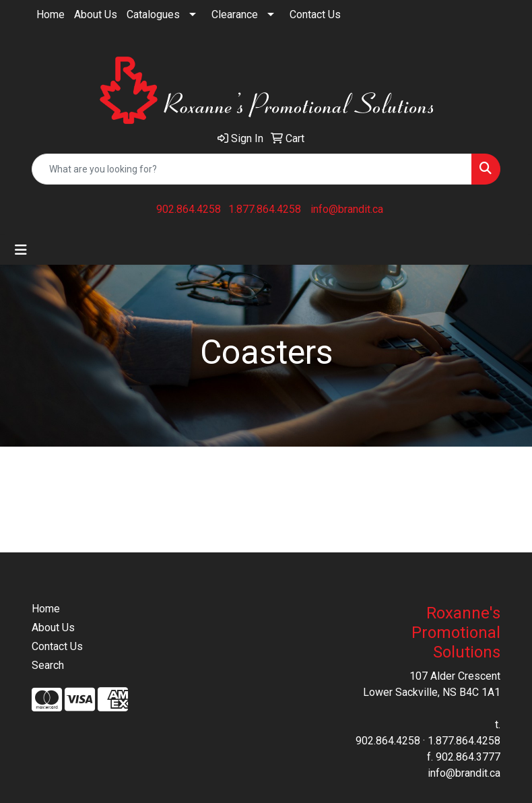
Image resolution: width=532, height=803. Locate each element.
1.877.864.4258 (265, 209)
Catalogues (153, 14)
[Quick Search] (252, 169)
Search (48, 665)
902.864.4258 (189, 209)
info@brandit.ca (347, 209)
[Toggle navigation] (21, 250)
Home (51, 14)
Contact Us (315, 14)
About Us (96, 14)
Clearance (235, 14)
